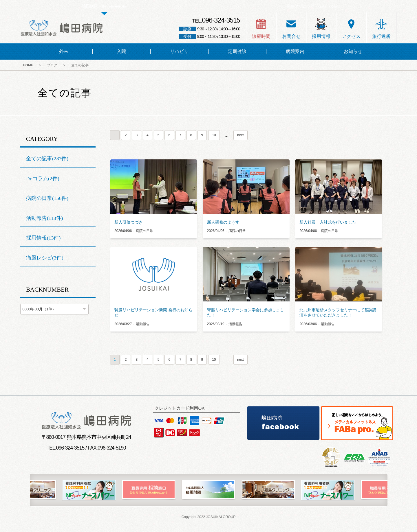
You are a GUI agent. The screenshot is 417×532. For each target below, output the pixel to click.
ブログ (54, 66)
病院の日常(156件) (47, 199)
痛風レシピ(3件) (45, 258)
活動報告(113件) (44, 219)
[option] (209, 491)
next (240, 136)
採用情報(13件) (43, 238)
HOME (28, 66)
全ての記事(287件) (47, 159)
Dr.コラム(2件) (43, 179)
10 (214, 136)
